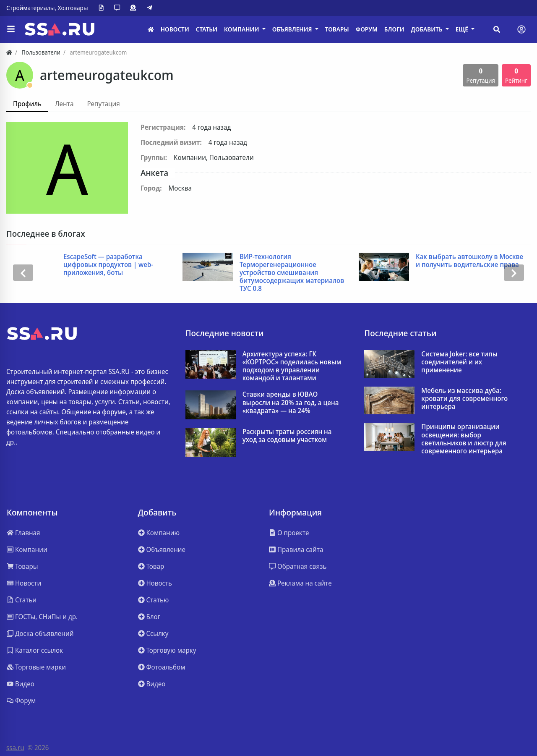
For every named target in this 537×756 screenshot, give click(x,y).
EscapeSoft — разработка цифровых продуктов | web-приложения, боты (109, 265)
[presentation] (23, 273)
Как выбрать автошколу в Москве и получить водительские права (470, 261)
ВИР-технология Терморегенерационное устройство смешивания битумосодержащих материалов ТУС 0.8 (292, 273)
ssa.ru (15, 748)
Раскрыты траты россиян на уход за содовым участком (287, 436)
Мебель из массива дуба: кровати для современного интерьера (464, 399)
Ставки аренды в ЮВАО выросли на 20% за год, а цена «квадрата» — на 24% (291, 403)
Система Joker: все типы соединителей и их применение (459, 362)
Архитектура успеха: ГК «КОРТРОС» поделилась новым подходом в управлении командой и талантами (292, 366)
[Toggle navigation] (521, 29)
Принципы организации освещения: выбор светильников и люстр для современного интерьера (464, 439)
